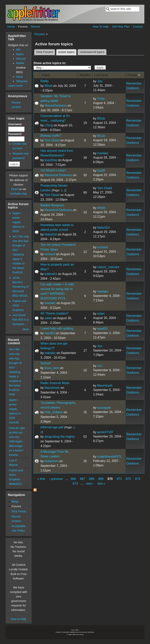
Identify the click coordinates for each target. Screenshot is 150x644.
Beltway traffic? (51, 136)
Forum (134, 75)
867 (82, 479)
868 (92, 479)
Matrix (20, 54)
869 (101, 479)
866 (73, 479)
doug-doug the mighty (60, 437)
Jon (100, 81)
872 (128, 479)
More (26, 329)
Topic (46, 75)
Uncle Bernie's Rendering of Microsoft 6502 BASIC (20, 287)
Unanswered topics (92, 52)
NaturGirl (51, 234)
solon (48, 318)
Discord (21, 59)
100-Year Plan (121, 27)
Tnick (101, 99)
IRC (18, 50)
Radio (45, 81)
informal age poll (52, 427)
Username (16, 124)
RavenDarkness (56, 106)
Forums (23, 27)
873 (138, 479)
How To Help (101, 27)
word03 (50, 333)
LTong (49, 125)
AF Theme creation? (55, 313)
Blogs (15, 501)
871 (119, 479)
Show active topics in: (50, 63)
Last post (101, 75)
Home (11, 27)
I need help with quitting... (58, 328)
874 (75, 484)
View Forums (45, 52)
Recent (35, 27)
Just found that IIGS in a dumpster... (21, 320)
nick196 (14, 422)
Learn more (15, 86)
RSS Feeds (19, 511)
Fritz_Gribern (54, 412)
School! (46, 363)
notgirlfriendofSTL (109, 457)
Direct (15, 189)
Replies (85, 75)
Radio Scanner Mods (55, 383)
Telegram (22, 81)
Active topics (67, 51)
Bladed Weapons (52, 205)
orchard (50, 254)
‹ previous (56, 479)
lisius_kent (52, 368)
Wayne (13, 465)
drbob (101, 208)
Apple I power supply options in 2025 (19, 222)
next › (90, 484)
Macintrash (52, 388)
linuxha (13, 455)
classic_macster (108, 267)
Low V (13, 460)
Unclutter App (19, 194)
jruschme (51, 160)
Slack (19, 77)
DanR (101, 171)
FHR (12, 394)
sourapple (104, 408)
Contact (138, 27)
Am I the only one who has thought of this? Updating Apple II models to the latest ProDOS (21, 254)
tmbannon (52, 461)
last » (101, 484)
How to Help (19, 619)
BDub (49, 86)
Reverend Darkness (58, 175)
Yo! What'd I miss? (53, 170)
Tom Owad (52, 140)
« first (41, 479)
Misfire (20, 63)
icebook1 (51, 274)
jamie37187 (105, 432)
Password (16, 134)
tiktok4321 (15, 484)
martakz (103, 153)
